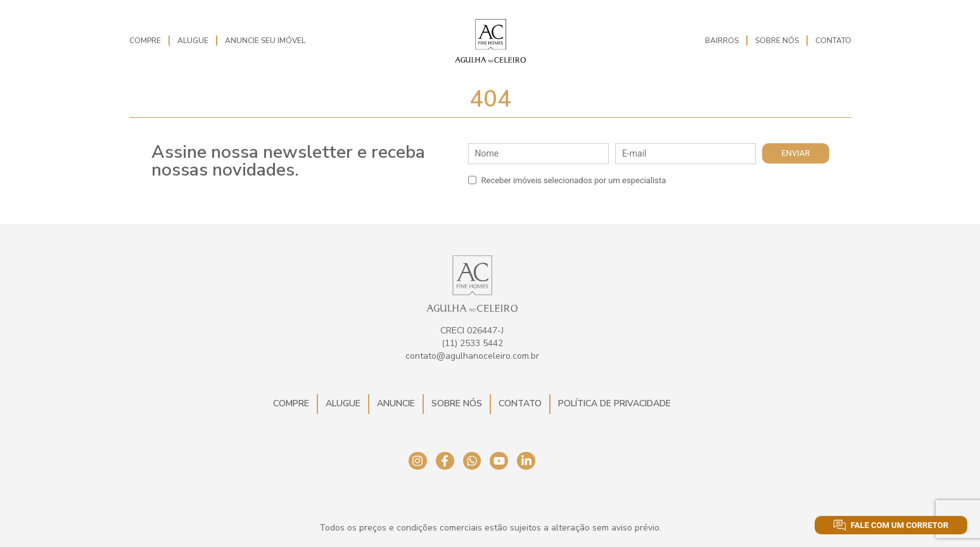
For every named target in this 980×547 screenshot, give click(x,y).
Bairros (722, 41)
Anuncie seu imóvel (265, 41)
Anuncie (396, 403)
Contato (833, 41)
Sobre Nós (777, 41)
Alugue (193, 41)
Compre (145, 41)
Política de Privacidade (614, 403)
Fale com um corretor (891, 525)
